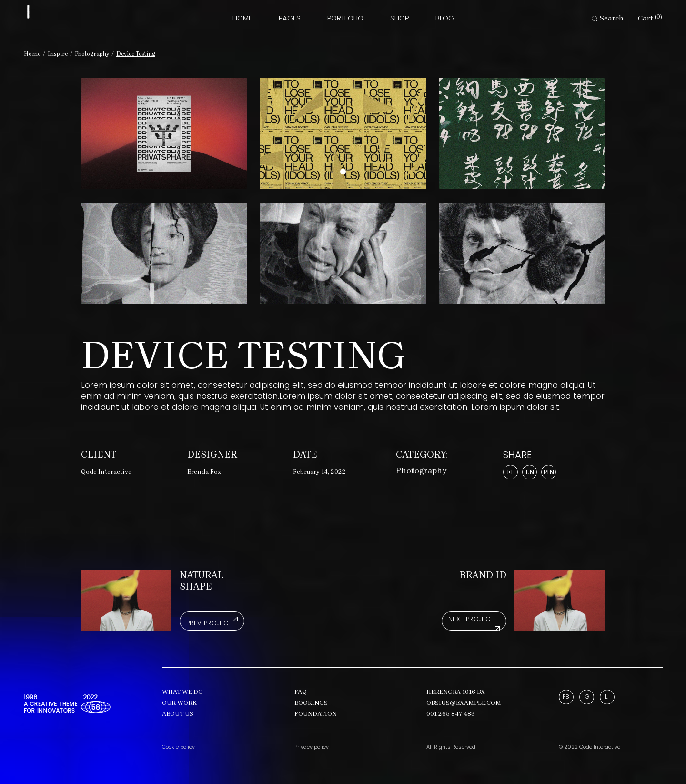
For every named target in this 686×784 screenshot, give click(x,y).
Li (607, 697)
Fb (566, 697)
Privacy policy (312, 747)
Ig (586, 697)
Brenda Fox (204, 472)
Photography (421, 470)
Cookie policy (178, 747)
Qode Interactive (106, 472)
